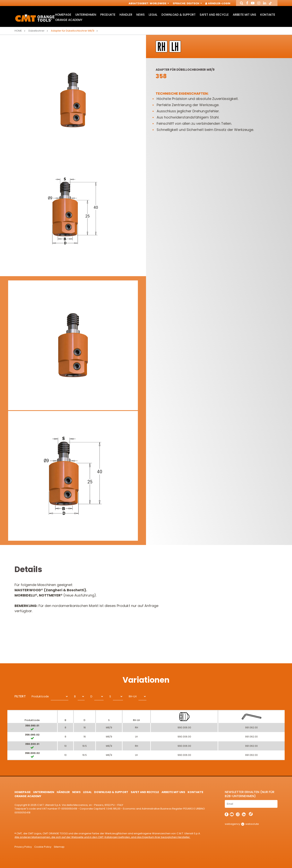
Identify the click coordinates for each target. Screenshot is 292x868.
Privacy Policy (23, 847)
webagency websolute (242, 824)
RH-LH (133, 696)
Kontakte (268, 15)
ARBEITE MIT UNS (244, 15)
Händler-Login (218, 3)
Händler (126, 15)
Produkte (108, 15)
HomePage (63, 15)
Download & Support (179, 15)
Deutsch (194, 3)
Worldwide (159, 3)
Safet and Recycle (214, 15)
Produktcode (40, 696)
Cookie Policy (43, 847)
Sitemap (59, 847)
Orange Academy (69, 20)
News (140, 15)
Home (18, 31)
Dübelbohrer (36, 31)
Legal (153, 15)
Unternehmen (86, 15)
